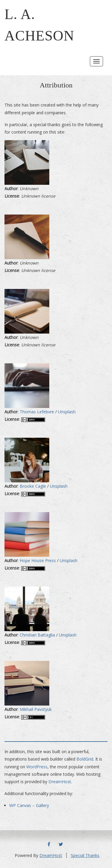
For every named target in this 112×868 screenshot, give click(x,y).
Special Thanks (85, 855)
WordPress (37, 767)
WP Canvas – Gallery (29, 805)
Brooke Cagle (33, 486)
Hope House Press (38, 560)
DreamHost (60, 782)
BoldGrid (85, 759)
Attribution (56, 85)
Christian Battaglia (37, 635)
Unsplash (67, 412)
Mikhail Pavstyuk (36, 709)
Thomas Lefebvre (37, 412)
